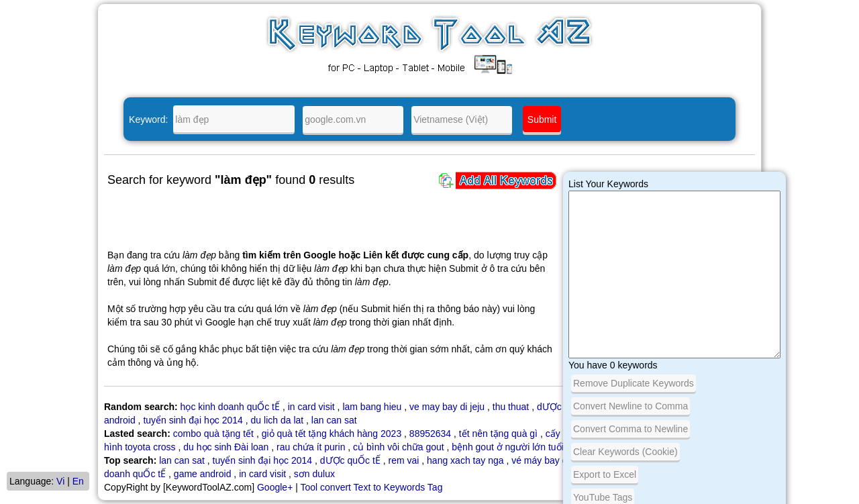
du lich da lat (277, 420)
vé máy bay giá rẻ (549, 460)
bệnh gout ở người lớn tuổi (507, 447)
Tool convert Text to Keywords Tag (371, 487)
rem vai (404, 460)
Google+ (275, 487)
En (78, 481)
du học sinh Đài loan (226, 447)
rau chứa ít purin (311, 447)
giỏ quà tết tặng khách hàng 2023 (332, 434)
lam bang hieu (372, 407)
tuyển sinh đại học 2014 (193, 420)
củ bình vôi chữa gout (399, 447)
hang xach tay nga (465, 460)
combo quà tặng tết (213, 434)
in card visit (311, 407)
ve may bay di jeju (447, 407)
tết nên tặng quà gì (498, 434)
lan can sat (334, 420)
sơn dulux (314, 474)
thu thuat (511, 407)
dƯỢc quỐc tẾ (350, 460)
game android (203, 474)
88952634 (430, 434)
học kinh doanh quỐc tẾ (230, 407)
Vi (60, 481)
